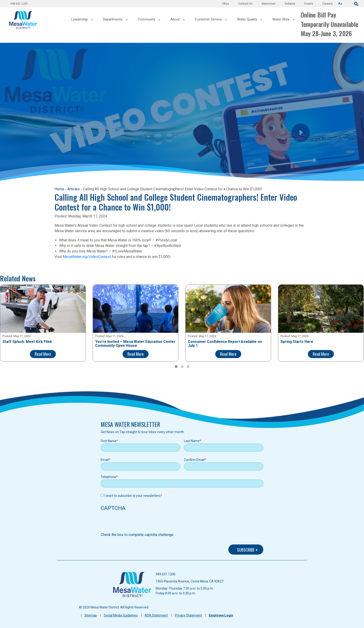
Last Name (192, 441)
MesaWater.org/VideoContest (87, 257)
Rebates (290, 4)
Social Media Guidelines (121, 615)
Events (309, 4)
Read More (43, 354)
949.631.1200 (19, 4)
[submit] (356, 4)
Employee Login (221, 615)
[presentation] (136, 523)
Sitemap (91, 615)
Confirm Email (194, 460)
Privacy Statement (188, 615)
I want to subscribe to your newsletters (133, 496)
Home (59, 189)
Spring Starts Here (297, 342)
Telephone (108, 477)
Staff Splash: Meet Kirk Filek (27, 342)
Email (105, 460)
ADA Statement (156, 615)
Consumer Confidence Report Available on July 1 (225, 344)
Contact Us (245, 4)
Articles (74, 189)
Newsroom (269, 4)
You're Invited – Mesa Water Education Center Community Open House (135, 344)
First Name (109, 441)
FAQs (226, 4)
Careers (327, 4)
